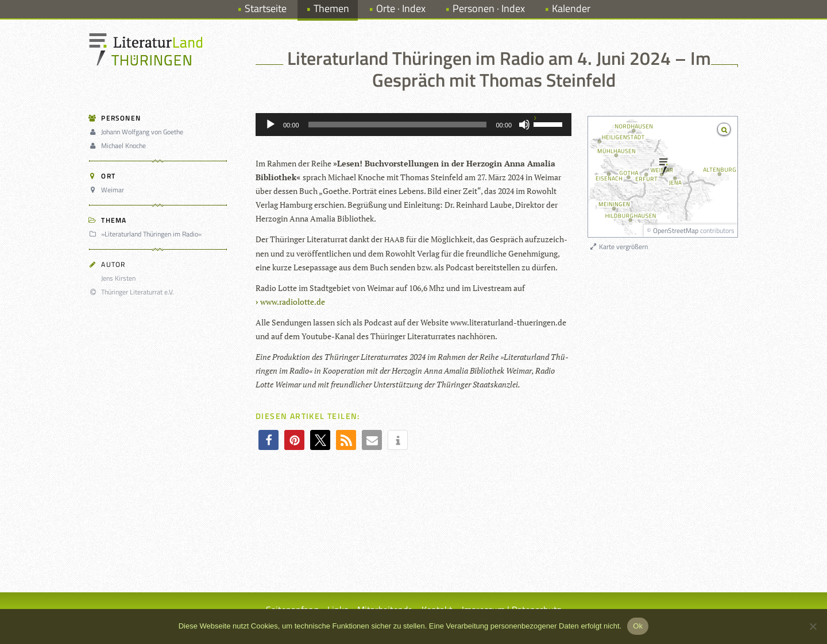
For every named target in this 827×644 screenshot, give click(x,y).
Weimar (108, 190)
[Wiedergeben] (270, 125)
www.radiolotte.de (293, 302)
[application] (413, 125)
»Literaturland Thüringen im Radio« (147, 234)
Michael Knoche (119, 146)
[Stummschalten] (524, 125)
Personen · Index (489, 8)
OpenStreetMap (676, 230)
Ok (638, 626)
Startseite (266, 8)
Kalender (571, 8)
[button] (268, 440)
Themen (331, 8)
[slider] (398, 125)
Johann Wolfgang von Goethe (138, 132)
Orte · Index (401, 8)
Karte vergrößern (618, 247)
